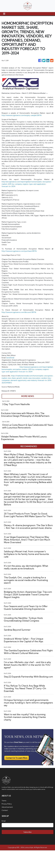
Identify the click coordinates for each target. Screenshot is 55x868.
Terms (4, 801)
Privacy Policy (7, 804)
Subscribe (27, 832)
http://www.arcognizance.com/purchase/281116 (19, 251)
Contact (5, 810)
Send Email (10, 358)
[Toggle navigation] (4, 14)
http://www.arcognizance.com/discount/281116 (19, 312)
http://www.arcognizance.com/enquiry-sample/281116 (22, 115)
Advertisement (7, 807)
